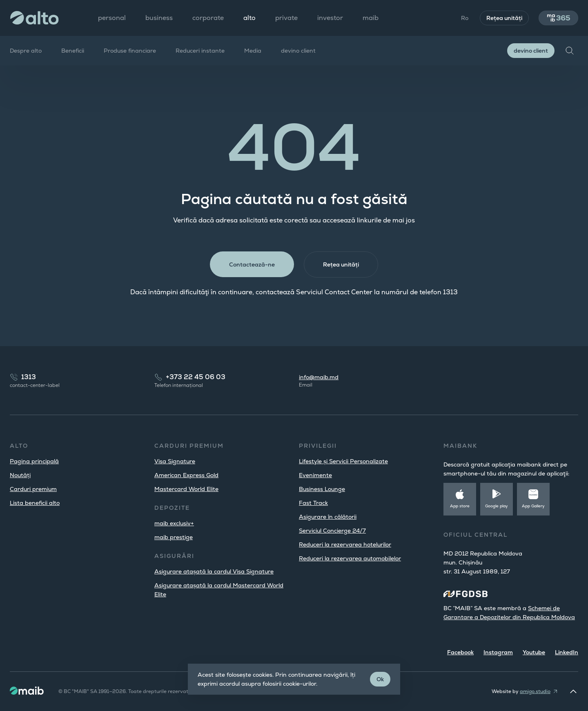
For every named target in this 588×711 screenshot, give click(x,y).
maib (371, 18)
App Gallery (533, 506)
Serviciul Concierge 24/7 (332, 531)
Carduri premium (33, 489)
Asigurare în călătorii (328, 517)
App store (460, 506)
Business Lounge (322, 489)
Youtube (534, 652)
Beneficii (73, 51)
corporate (208, 18)
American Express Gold (186, 475)
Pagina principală (34, 461)
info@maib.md (319, 377)
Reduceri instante (200, 51)
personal (112, 18)
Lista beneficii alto (35, 503)
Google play (497, 506)
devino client (298, 51)
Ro (464, 18)
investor (330, 18)
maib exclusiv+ (174, 523)
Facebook (460, 652)
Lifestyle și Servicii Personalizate (343, 461)
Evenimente (315, 475)
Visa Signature (175, 461)
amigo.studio (535, 691)
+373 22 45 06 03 (196, 377)
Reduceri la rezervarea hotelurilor (345, 544)
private (286, 18)
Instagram (498, 652)
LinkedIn (567, 652)
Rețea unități (504, 18)
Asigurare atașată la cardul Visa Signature (214, 571)
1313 (29, 377)
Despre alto (26, 51)
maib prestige (174, 537)
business (159, 18)
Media (253, 51)
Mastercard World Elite (186, 489)
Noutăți (20, 475)
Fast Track (313, 503)
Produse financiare (130, 51)
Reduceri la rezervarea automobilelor (350, 558)
